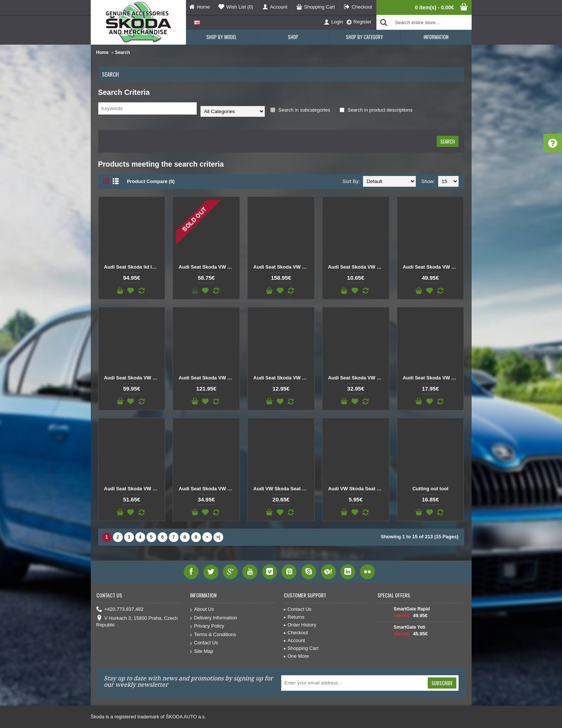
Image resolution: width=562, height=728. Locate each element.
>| (218, 537)
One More (296, 656)
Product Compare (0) (151, 181)
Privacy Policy (207, 626)
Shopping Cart (301, 648)
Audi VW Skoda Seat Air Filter (282, 489)
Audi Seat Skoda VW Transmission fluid (208, 489)
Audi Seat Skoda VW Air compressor (208, 267)
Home (102, 52)
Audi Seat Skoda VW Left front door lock (208, 378)
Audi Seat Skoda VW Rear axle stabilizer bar (357, 378)
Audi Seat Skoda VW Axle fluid (282, 267)
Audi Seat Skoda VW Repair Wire (432, 378)
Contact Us (204, 643)
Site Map (202, 652)
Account (294, 640)
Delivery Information (214, 618)
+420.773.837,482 (120, 610)
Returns (294, 617)
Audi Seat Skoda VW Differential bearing (432, 267)
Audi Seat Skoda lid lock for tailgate (133, 267)
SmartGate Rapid (412, 609)
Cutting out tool (431, 489)
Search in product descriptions (376, 110)
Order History (300, 625)
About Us (202, 610)
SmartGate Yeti (409, 627)
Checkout (296, 633)
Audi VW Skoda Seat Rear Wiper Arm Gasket (357, 489)
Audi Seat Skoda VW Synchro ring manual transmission (133, 489)
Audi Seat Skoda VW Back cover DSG (357, 267)
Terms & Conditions (213, 635)
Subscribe (442, 683)
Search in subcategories (300, 110)
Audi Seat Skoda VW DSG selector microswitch (133, 378)
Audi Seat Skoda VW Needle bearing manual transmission (282, 378)
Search (122, 52)
